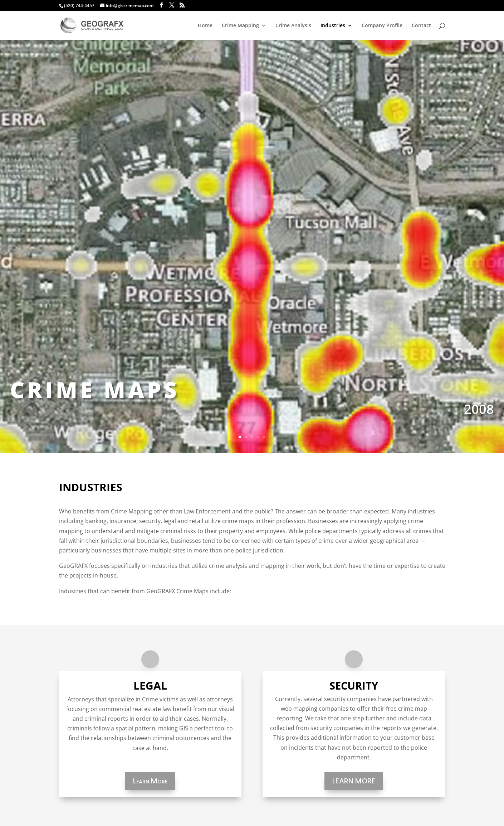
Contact (421, 26)
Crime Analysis (293, 26)
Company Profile (382, 26)
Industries (333, 26)
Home (205, 26)
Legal (150, 685)
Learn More (150, 781)
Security (354, 685)
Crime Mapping (240, 26)
